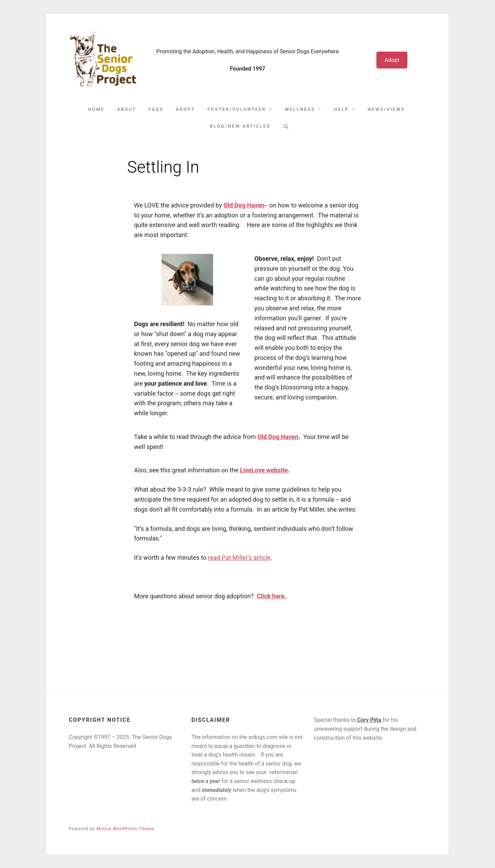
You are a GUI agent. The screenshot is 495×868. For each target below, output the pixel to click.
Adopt (392, 60)
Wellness (300, 109)
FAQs (156, 109)
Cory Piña (369, 720)
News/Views (386, 109)
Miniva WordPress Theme (125, 829)
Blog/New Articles (240, 126)
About (127, 109)
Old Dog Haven (278, 437)
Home (96, 109)
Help (341, 109)
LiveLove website (264, 470)
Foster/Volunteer (236, 109)
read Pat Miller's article (239, 558)
